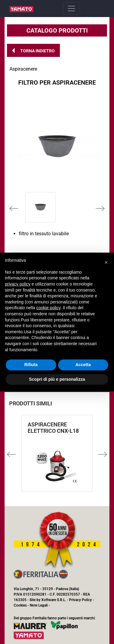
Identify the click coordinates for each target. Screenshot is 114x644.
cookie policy (48, 308)
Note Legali (39, 605)
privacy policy (18, 284)
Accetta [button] (83, 365)
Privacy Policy (80, 600)
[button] (33, 50)
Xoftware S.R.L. (54, 600)
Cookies (20, 605)
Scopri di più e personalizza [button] (57, 379)
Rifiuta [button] (31, 365)
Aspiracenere (23, 69)
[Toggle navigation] (71, 9)
